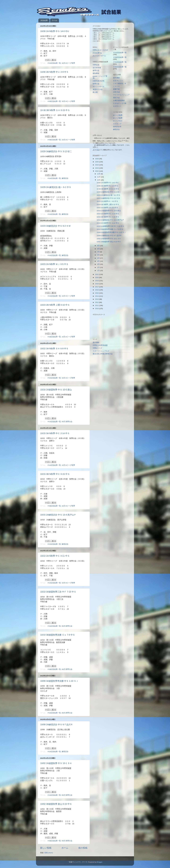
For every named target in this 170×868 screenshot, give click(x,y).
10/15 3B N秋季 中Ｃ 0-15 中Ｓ (55, 474)
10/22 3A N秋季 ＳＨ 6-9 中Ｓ (54, 349)
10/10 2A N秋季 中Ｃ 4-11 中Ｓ (55, 556)
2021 (97, 274)
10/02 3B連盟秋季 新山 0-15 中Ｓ (56, 804)
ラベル (54, 20)
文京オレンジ (118, 81)
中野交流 (96, 65)
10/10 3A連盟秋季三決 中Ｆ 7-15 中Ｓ (58, 592)
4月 (99, 261)
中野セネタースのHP (100, 50)
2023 (97, 168)
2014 (97, 296)
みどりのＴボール (99, 56)
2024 (97, 165)
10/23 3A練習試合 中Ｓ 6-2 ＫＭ (55, 226)
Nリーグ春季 (118, 118)
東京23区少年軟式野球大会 (103, 354)
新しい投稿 (46, 848)
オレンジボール (98, 87)
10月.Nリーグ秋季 (68, 63)
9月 (99, 246)
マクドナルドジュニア (121, 95)
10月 (99, 180)
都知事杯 (96, 73)
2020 (97, 277)
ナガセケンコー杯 (120, 103)
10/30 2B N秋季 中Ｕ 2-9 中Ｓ (54, 72)
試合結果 (44, 20)
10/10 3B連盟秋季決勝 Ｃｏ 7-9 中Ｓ (58, 635)
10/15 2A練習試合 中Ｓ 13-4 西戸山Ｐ (58, 515)
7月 (99, 252)
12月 (99, 174)
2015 (97, 293)
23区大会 (116, 92)
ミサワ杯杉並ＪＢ (120, 84)
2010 (97, 309)
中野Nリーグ (97, 348)
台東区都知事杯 (119, 101)
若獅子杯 (116, 89)
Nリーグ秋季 (118, 115)
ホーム (65, 848)
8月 (99, 249)
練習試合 (65, 178)
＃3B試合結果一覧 (54, 140)
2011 (97, 305)
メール (96, 150)
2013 (97, 299)
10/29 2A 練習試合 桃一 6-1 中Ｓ (56, 187)
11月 (99, 177)
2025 (97, 162)
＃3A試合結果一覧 (54, 178)
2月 (99, 267)
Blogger (100, 862)
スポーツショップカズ (101, 351)
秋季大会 (96, 84)
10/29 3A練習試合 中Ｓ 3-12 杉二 (56, 151)
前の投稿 (83, 848)
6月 (99, 255)
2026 (97, 159)
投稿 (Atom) (49, 853)
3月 (99, 264)
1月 (99, 271)
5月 (99, 258)
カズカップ (117, 124)
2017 (97, 287)
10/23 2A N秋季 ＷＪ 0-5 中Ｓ (54, 264)
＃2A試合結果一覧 (54, 63)
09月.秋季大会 (67, 422)
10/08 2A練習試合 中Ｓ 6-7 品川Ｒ (56, 725)
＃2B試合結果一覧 (54, 101)
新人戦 (95, 92)
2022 (97, 171)
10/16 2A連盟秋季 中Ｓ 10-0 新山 (56, 390)
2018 (97, 284)
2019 (97, 281)
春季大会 (96, 71)
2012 (97, 302)
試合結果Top (97, 53)
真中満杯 (116, 78)
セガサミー (117, 106)
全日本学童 (97, 68)
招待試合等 (117, 127)
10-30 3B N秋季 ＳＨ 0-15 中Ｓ (55, 110)
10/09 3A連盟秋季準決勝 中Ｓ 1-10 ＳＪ (59, 681)
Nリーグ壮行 (118, 121)
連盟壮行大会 (98, 89)
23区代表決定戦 (99, 81)
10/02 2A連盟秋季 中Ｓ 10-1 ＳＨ (56, 763)
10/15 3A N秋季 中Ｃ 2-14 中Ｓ (55, 433)
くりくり (116, 86)
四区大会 (116, 98)
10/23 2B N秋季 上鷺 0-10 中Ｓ (55, 305)
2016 (97, 290)
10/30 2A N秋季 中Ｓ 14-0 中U (55, 31)
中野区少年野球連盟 (100, 345)
